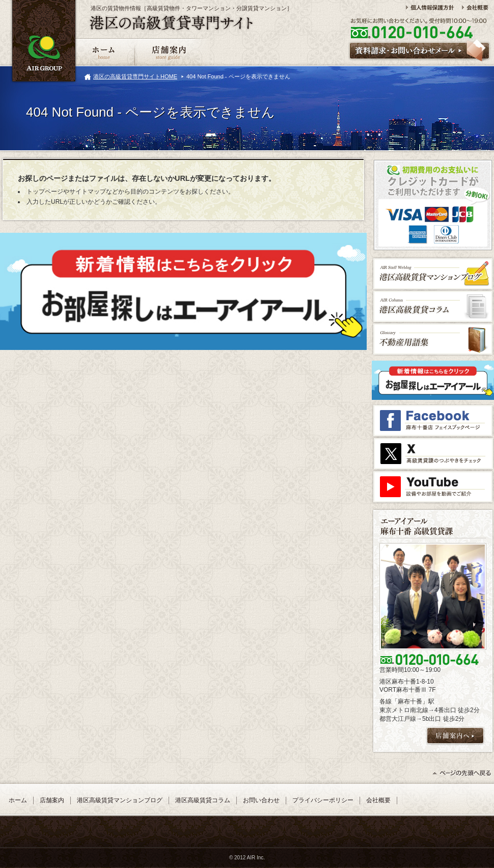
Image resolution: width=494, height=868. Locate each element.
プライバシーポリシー (323, 800)
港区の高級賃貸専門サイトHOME (135, 76)
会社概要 (378, 800)
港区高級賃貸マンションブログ (120, 800)
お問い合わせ (261, 800)
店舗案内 (52, 800)
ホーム (18, 800)
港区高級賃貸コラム (203, 800)
